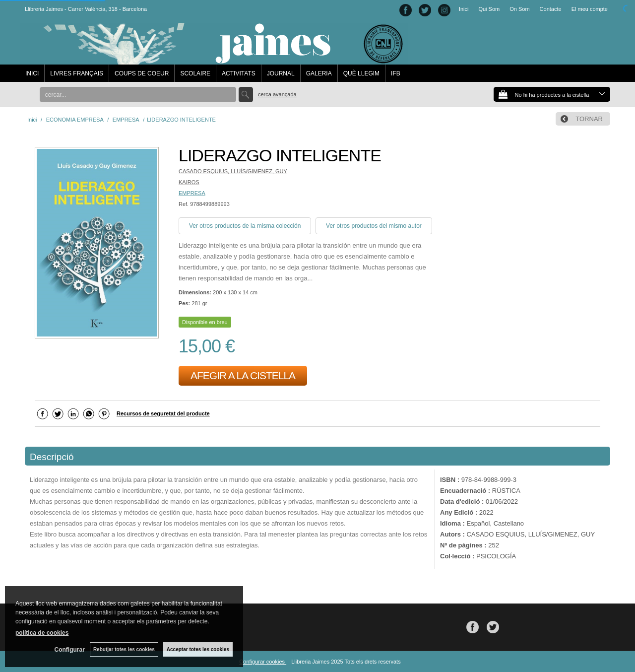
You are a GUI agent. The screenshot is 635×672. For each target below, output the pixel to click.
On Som (519, 9)
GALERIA (319, 73)
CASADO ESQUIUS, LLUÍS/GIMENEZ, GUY (233, 171)
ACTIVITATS (239, 73)
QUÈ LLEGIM (361, 73)
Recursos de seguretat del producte (163, 413)
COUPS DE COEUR (142, 73)
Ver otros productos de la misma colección (245, 226)
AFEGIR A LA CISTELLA (243, 375)
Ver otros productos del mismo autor (374, 226)
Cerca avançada (277, 94)
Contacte (551, 9)
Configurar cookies (263, 662)
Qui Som (489, 9)
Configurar (70, 650)
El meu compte (590, 9)
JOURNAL (281, 73)
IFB (396, 73)
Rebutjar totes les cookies (124, 649)
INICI (32, 73)
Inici (464, 9)
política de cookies (42, 633)
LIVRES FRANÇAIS (77, 73)
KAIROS (189, 182)
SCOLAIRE (195, 73)
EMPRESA (192, 193)
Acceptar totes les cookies (198, 649)
